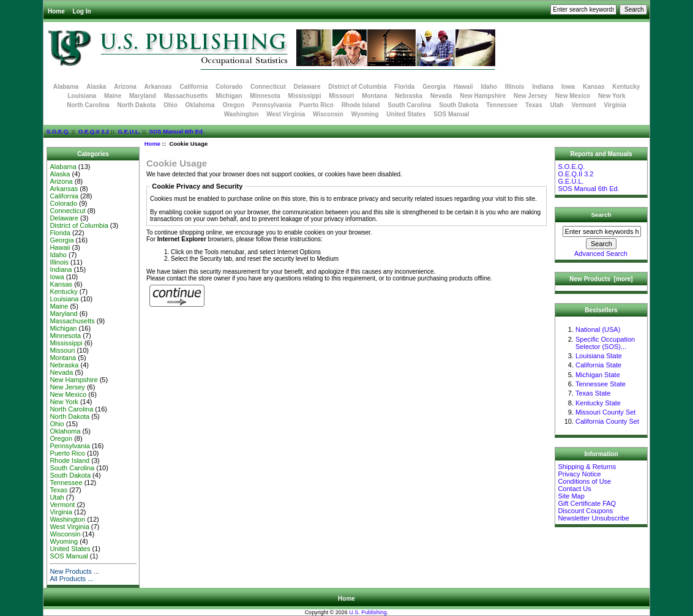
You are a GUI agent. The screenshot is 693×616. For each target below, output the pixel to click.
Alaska (96, 87)
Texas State (593, 393)
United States (406, 114)
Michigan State (598, 375)
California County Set (607, 421)
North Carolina (88, 105)
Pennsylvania (272, 105)
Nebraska (409, 96)
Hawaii (463, 87)
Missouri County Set (605, 412)
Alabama (66, 87)
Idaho (489, 87)
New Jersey (530, 96)
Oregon (234, 105)
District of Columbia (357, 87)
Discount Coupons (585, 511)
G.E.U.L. (129, 131)
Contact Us (574, 489)
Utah (557, 105)
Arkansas (158, 87)
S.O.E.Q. (58, 131)
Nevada (441, 96)
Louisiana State (599, 356)
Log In (82, 11)
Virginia (615, 105)
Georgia (434, 87)
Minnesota (265, 96)
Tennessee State (601, 384)
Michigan (229, 96)
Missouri (341, 96)
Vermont (584, 105)
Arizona (125, 87)
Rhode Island (361, 105)
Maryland (143, 96)
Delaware (307, 87)
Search (601, 215)
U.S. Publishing (368, 612)
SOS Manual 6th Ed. (177, 131)
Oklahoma (200, 105)
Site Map (571, 496)
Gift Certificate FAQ (587, 503)
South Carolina (409, 105)
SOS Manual (451, 114)
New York (612, 96)
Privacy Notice (579, 474)
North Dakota (136, 105)
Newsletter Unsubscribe (593, 518)
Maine (113, 96)
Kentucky (626, 87)
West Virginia (286, 114)
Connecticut (268, 87)
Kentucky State (598, 403)
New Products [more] (601, 279)
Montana (374, 96)
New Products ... (74, 571)
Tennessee (502, 105)
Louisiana (82, 96)
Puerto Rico (317, 105)
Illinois (515, 87)
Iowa (568, 87)
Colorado (229, 87)
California (193, 87)
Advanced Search (601, 254)
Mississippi (305, 96)
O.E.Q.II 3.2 (94, 131)
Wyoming (365, 114)
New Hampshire (483, 96)
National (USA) (598, 329)
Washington (242, 114)
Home (56, 11)
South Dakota (459, 105)
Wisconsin (328, 114)
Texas (534, 105)
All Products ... (71, 579)
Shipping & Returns (587, 467)
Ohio (170, 105)
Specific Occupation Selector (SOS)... (605, 343)
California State (598, 365)
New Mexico (573, 96)
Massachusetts (186, 96)
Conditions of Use (584, 481)
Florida (404, 87)
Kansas (594, 87)
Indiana (543, 87)
